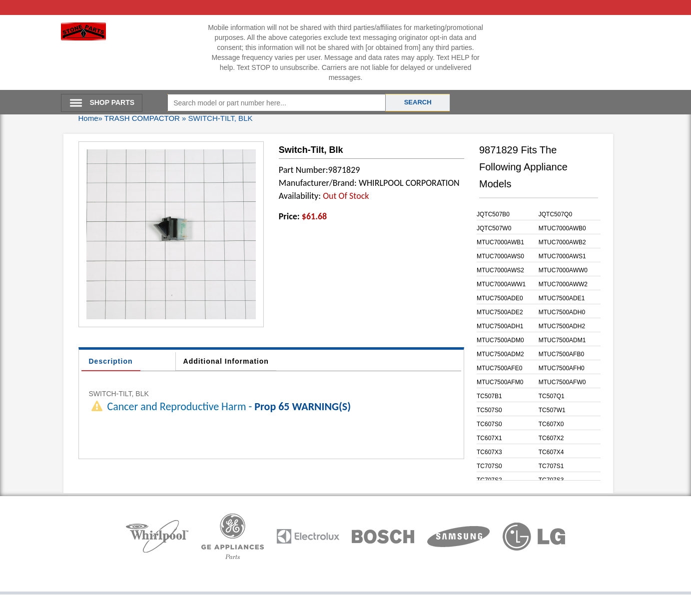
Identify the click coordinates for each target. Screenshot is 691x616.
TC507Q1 (552, 396)
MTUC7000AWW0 (563, 270)
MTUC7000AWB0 (562, 228)
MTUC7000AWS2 (500, 270)
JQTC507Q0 (555, 214)
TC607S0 (489, 424)
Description (111, 361)
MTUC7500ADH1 (500, 326)
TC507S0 (489, 410)
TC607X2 (551, 438)
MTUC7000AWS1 (562, 256)
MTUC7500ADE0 (500, 298)
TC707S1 (551, 466)
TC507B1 (489, 396)
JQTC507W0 (494, 228)
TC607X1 (489, 438)
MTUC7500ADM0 (500, 340)
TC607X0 (551, 424)
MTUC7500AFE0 (499, 368)
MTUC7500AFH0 (562, 368)
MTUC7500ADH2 (562, 326)
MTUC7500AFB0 (561, 354)
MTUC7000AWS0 (500, 256)
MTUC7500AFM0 (500, 382)
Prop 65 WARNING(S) (303, 406)
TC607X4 (551, 452)
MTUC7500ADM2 (500, 354)
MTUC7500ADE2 (500, 312)
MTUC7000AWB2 (562, 242)
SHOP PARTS (112, 102)
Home (88, 118)
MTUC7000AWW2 (563, 284)
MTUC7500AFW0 (562, 382)
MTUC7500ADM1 (562, 340)
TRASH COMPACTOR (142, 118)
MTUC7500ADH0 (562, 312)
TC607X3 (489, 452)
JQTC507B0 (493, 214)
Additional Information (226, 361)
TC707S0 (489, 466)
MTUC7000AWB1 (500, 242)
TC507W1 (552, 410)
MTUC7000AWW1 (501, 284)
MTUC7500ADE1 (562, 298)
